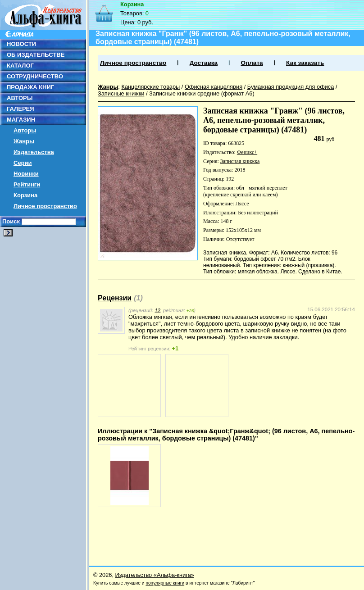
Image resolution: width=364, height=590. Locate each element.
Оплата (252, 63)
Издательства (34, 152)
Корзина (25, 195)
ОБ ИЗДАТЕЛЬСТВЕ (36, 55)
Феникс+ (247, 152)
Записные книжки (121, 93)
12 (157, 310)
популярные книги (165, 583)
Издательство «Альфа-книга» (155, 575)
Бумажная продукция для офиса (291, 87)
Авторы (25, 130)
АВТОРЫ (20, 98)
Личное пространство (45, 206)
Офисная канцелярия (214, 87)
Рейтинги (27, 184)
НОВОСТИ (21, 44)
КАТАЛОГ (20, 66)
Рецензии (115, 298)
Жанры (24, 141)
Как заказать (305, 63)
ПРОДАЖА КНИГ (30, 87)
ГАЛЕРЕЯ (20, 109)
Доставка (204, 63)
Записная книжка (240, 161)
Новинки (26, 174)
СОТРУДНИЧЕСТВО (35, 76)
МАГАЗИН (21, 120)
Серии (23, 163)
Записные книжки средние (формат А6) (202, 93)
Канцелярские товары (150, 87)
